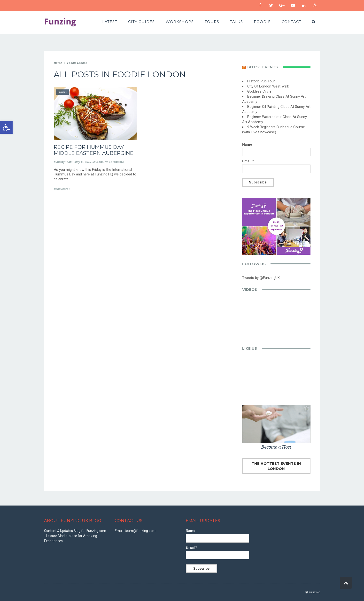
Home (58, 63)
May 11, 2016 (83, 162)
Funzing (314, 592)
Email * (248, 161)
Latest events (262, 67)
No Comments (114, 162)
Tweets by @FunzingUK (261, 278)
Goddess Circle (259, 91)
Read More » (62, 189)
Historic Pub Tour (261, 81)
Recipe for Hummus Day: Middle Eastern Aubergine (94, 150)
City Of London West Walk (268, 86)
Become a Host (276, 447)
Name (247, 144)
